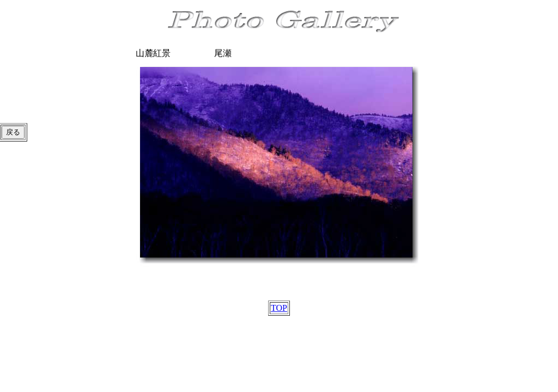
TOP (279, 308)
